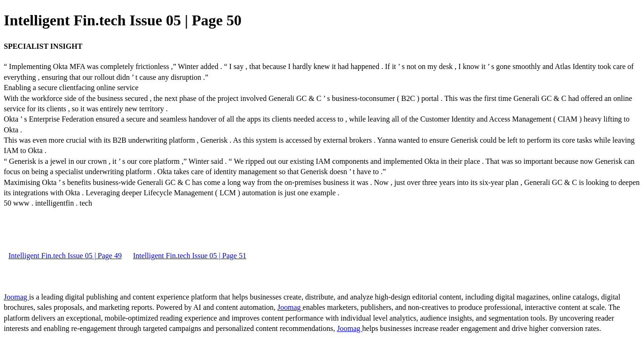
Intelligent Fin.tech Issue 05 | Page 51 (190, 256)
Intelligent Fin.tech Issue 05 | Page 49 (65, 256)
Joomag (16, 297)
